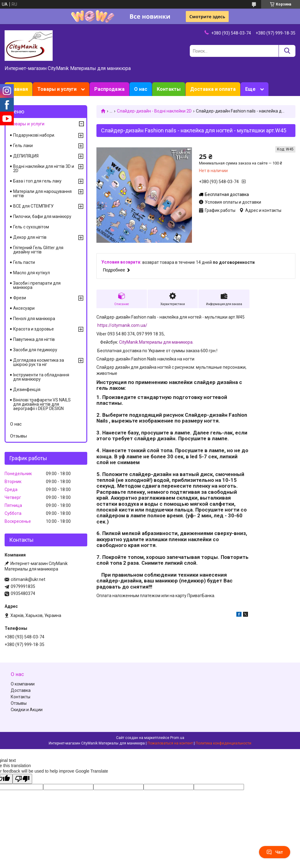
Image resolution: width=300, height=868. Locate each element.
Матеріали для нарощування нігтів (42, 194)
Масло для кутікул (32, 273)
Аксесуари (24, 308)
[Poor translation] (22, 779)
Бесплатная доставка (227, 194)
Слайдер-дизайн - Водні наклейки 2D (154, 111)
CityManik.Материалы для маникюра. (156, 342)
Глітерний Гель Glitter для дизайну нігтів (38, 250)
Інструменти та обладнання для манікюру (41, 377)
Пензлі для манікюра (34, 319)
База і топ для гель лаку (37, 181)
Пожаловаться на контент (170, 743)
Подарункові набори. (34, 135)
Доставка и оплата (213, 89)
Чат (275, 852)
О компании (23, 684)
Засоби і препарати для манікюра (37, 285)
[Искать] (287, 51)
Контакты (169, 89)
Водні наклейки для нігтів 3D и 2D (44, 168)
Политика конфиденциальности (223, 743)
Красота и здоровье (34, 329)
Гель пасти (24, 262)
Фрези (20, 298)
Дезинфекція (27, 390)
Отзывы (19, 436)
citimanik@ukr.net (28, 579)
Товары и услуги (57, 89)
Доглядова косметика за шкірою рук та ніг (39, 362)
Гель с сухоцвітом (31, 227)
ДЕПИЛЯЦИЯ (26, 156)
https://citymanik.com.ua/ (122, 325)
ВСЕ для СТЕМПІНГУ (33, 206)
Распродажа (109, 89)
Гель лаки (23, 146)
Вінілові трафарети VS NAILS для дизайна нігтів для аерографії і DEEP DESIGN (42, 404)
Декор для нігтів (30, 237)
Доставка (21, 690)
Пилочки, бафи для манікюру (42, 216)
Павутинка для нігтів (34, 339)
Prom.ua (177, 738)
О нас (141, 89)
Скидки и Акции (27, 710)
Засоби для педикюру (35, 350)
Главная (19, 89)
